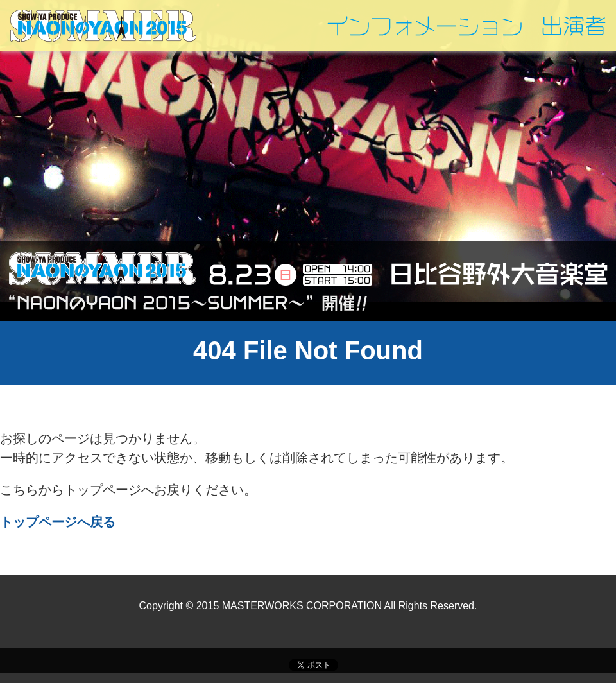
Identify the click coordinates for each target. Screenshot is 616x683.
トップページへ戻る (58, 522)
